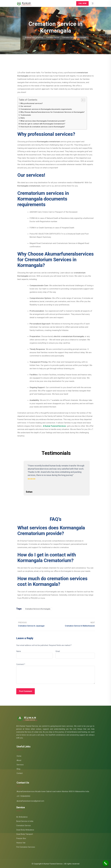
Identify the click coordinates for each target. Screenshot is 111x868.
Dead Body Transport (25, 834)
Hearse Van (21, 843)
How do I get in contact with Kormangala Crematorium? (43, 124)
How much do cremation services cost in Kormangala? (43, 127)
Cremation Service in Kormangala (38, 609)
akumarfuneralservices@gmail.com (30, 801)
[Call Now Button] (106, 863)
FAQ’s (23, 118)
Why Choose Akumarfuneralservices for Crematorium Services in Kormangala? (53, 112)
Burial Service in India (25, 821)
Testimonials (26, 115)
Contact (20, 773)
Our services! (26, 106)
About (19, 760)
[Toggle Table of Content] (82, 100)
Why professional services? (32, 103)
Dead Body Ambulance (25, 830)
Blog (18, 769)
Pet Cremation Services (26, 847)
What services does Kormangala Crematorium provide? (43, 121)
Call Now (82, 3)
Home (19, 756)
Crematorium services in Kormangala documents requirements (46, 109)
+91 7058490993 (23, 796)
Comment (21, 664)
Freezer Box (21, 838)
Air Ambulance (22, 817)
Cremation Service (23, 826)
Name (19, 651)
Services (20, 765)
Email (58, 651)
